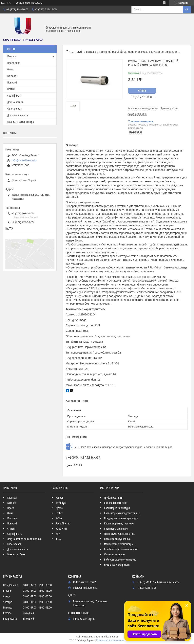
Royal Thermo (63, 524)
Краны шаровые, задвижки (119, 524)
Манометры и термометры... (120, 544)
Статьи (11, 89)
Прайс (11, 508)
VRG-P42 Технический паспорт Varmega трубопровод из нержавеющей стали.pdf (123, 447)
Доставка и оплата (18, 115)
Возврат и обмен (16, 555)
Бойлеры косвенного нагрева (120, 560)
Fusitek (60, 498)
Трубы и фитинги (113, 498)
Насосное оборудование (117, 539)
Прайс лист (14, 63)
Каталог (12, 57)
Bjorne (59, 508)
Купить (142, 91)
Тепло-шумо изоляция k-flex (119, 534)
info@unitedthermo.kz (24, 160)
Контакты (12, 76)
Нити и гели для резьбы (117, 565)
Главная (12, 498)
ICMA (58, 539)
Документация (15, 102)
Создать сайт (23, 3)
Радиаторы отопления (116, 529)
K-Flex (59, 518)
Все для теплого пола (116, 503)
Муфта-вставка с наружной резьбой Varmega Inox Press (113, 52)
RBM (58, 534)
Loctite (59, 513)
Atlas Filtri (61, 529)
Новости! (12, 83)
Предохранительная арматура (121, 518)
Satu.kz (114, 637)
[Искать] (187, 10)
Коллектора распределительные (122, 513)
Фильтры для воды (115, 555)
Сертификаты (15, 96)
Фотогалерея (14, 109)
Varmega (61, 503)
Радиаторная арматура (117, 508)
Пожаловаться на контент (110, 640)
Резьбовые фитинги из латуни (121, 549)
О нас (10, 70)
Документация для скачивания (24, 539)
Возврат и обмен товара (21, 122)
